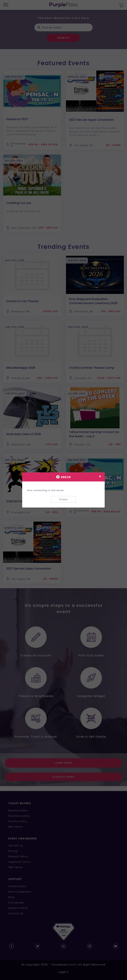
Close (63, 499)
